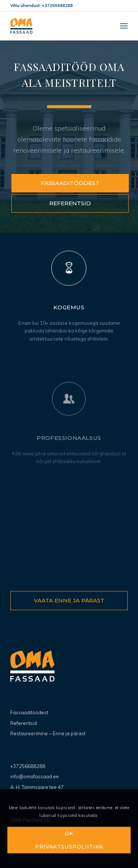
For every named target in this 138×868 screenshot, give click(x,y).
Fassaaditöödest (29, 712)
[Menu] (124, 26)
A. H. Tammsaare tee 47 (37, 787)
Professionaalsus (69, 459)
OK (69, 833)
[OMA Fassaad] (57, 26)
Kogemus (69, 307)
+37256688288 (28, 766)
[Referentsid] (70, 203)
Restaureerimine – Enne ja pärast (48, 733)
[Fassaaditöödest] (70, 183)
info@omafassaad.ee (35, 776)
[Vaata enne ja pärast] (69, 601)
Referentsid (24, 723)
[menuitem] (124, 26)
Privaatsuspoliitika (69, 847)
